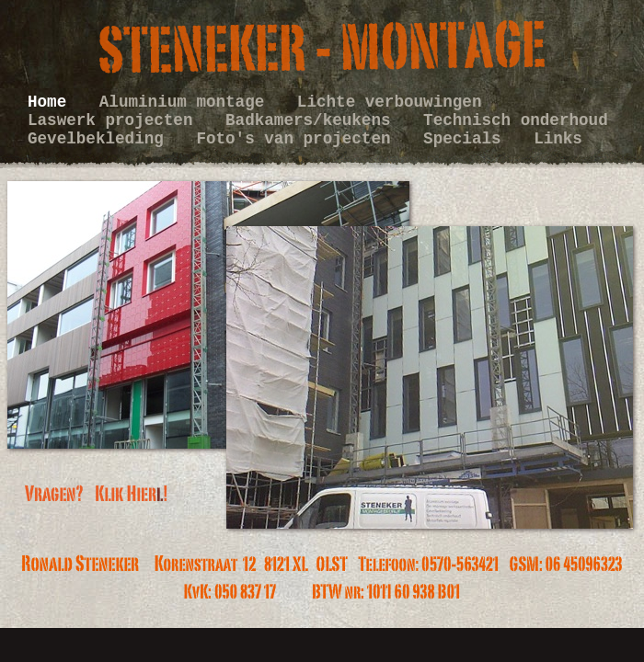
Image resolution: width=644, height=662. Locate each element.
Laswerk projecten (115, 120)
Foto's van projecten (298, 139)
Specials (467, 139)
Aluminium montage (187, 102)
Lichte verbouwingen (390, 102)
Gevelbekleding (100, 139)
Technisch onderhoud (516, 120)
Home (52, 102)
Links (558, 139)
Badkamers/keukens (313, 120)
